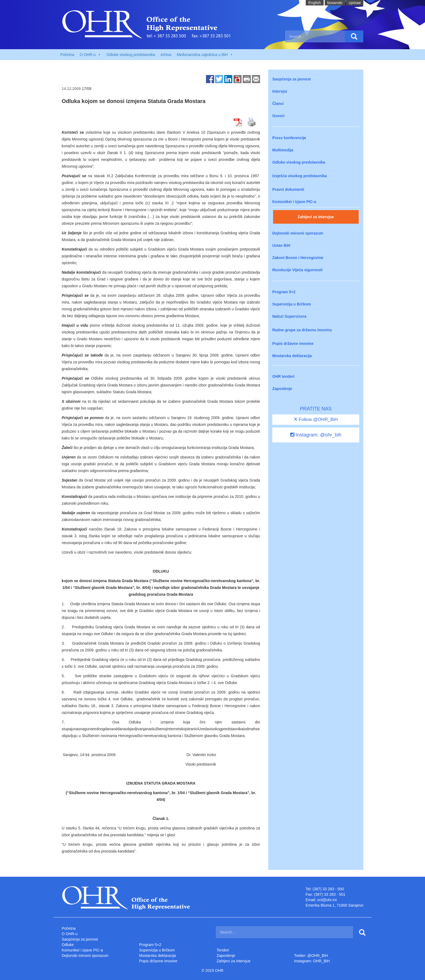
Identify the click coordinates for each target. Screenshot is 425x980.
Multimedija (283, 150)
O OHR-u (70, 934)
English (315, 3)
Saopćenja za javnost (292, 79)
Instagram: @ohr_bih (316, 435)
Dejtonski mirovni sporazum (298, 233)
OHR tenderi (283, 376)
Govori (278, 116)
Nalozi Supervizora (289, 316)
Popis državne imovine (293, 344)
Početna (67, 55)
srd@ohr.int (327, 900)
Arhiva (166, 55)
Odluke (68, 945)
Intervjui (280, 91)
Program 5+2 (284, 292)
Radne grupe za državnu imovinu (302, 330)
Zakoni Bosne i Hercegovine (298, 258)
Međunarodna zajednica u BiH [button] (205, 55)
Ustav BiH (281, 245)
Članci (278, 104)
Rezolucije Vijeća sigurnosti (297, 270)
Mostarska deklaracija (292, 356)
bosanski (335, 3)
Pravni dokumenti (288, 189)
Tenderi (223, 950)
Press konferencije (289, 138)
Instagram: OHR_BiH (312, 961)
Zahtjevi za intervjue (316, 217)
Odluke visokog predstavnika (131, 55)
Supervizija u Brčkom (292, 304)
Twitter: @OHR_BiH (311, 956)
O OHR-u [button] (90, 55)
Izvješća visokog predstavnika (300, 176)
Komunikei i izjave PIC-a (294, 202)
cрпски (355, 3)
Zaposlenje (282, 389)
